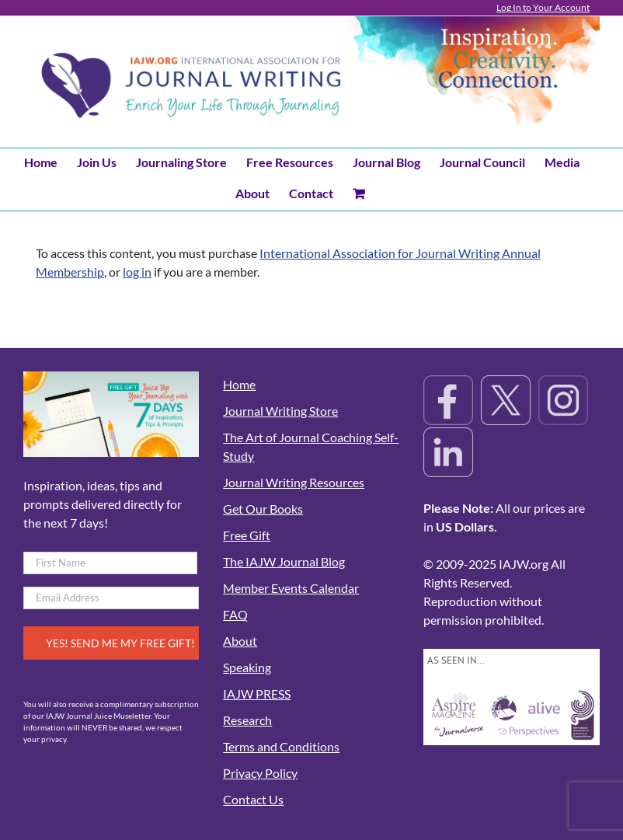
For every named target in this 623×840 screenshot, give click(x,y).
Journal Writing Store (280, 411)
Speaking (247, 667)
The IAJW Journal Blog (284, 561)
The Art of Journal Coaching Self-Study (311, 446)
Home (239, 384)
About (240, 641)
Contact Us (253, 799)
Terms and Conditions (281, 746)
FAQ (235, 614)
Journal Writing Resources (294, 482)
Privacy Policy (260, 773)
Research (247, 720)
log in (137, 272)
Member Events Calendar (291, 588)
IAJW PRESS (257, 694)
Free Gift (247, 535)
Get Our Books (263, 509)
